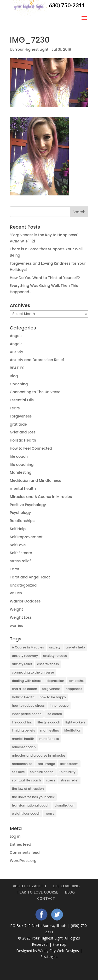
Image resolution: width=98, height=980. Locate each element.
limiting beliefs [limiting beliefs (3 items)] (24, 730)
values (16, 593)
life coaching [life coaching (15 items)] (22, 722)
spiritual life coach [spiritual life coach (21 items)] (27, 780)
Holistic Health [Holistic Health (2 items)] (23, 697)
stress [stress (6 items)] (51, 780)
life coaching (22, 465)
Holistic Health (23, 440)
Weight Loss (21, 617)
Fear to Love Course (38, 892)
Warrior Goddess (25, 601)
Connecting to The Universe (35, 392)
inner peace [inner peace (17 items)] (59, 706)
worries (17, 625)
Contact (46, 898)
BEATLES (17, 368)
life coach (19, 456)
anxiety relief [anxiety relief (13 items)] (22, 664)
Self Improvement (26, 537)
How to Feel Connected (31, 448)
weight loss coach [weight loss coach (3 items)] (26, 813)
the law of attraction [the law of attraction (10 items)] (28, 789)
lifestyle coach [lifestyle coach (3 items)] (49, 722)
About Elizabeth (29, 886)
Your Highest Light (32, 49)
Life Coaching (66, 886)
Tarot (15, 569)
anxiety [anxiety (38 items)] (55, 647)
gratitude (19, 424)
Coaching (19, 384)
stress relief (20, 561)
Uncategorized (23, 585)
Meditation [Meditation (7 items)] (73, 730)
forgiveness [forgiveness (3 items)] (51, 689)
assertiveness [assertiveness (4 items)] (48, 664)
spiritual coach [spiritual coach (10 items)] (42, 772)
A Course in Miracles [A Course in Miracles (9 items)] (28, 647)
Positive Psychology (28, 505)
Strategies (49, 957)
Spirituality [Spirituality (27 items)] (67, 772)
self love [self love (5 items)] (18, 772)
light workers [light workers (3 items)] (75, 722)
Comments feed (25, 853)
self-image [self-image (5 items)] (46, 764)
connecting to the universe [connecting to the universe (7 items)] (33, 672)
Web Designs (68, 951)
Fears (15, 408)
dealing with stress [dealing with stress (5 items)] (27, 681)
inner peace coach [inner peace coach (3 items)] (27, 714)
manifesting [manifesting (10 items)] (50, 730)
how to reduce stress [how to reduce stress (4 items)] (28, 706)
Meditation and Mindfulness (36, 480)
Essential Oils (22, 400)
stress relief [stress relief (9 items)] (69, 780)
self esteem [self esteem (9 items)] (69, 764)
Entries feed (21, 844)
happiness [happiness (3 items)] (74, 689)
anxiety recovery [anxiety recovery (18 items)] (25, 656)
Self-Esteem (21, 553)
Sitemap (59, 944)
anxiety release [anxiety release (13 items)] (55, 656)
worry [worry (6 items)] (50, 813)
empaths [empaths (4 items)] (76, 681)
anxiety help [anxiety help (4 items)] (75, 647)
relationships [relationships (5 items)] (22, 764)
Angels (16, 336)
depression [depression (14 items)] (55, 681)
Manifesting (21, 472)
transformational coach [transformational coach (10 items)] (31, 805)
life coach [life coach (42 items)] (54, 714)
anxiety (17, 352)
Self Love (18, 545)
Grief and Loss (23, 432)
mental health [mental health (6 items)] (23, 739)
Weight (16, 609)
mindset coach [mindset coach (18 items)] (24, 747)
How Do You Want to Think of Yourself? (45, 278)
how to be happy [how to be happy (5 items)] (53, 697)
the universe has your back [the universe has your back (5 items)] (33, 797)
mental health (23, 489)
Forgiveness (21, 416)
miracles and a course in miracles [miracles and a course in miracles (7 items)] (39, 755)
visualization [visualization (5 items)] (65, 805)
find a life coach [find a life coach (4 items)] (25, 689)
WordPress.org (23, 861)
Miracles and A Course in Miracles (41, 497)
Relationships (22, 521)
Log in (15, 836)
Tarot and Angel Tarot (30, 577)
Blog (14, 376)
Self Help (18, 529)
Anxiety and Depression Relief (37, 360)
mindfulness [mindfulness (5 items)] (49, 739)
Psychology (21, 513)
